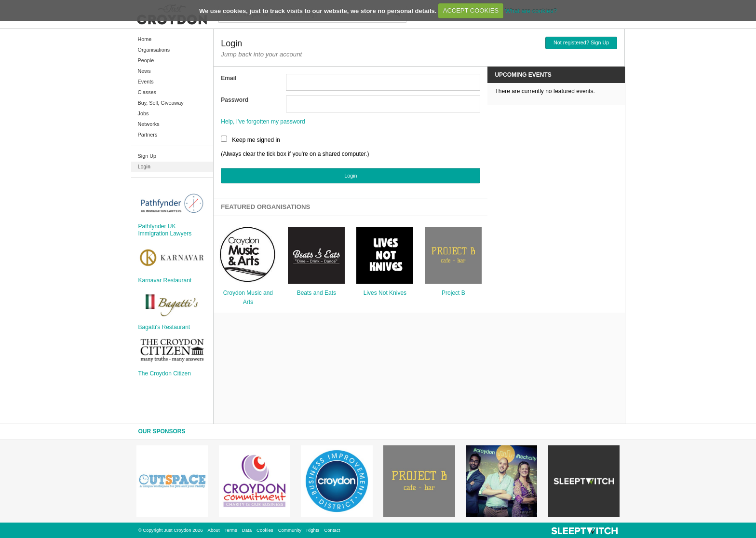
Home (145, 39)
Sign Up (147, 156)
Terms (231, 530)
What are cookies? (531, 10)
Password (235, 100)
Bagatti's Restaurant (164, 327)
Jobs (143, 113)
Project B (453, 293)
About (214, 530)
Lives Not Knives (385, 293)
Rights (313, 530)
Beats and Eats (317, 293)
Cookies (265, 530)
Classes (147, 92)
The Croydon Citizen (165, 373)
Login (144, 166)
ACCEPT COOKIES (471, 10)
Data (247, 530)
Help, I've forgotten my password (263, 122)
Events (146, 82)
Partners (148, 135)
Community (290, 530)
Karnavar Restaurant (165, 280)
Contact (332, 530)
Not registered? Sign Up (581, 42)
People (146, 60)
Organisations (154, 50)
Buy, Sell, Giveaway (161, 103)
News (144, 71)
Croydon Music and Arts (248, 297)
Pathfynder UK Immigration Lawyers (165, 230)
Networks (149, 124)
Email (229, 78)
